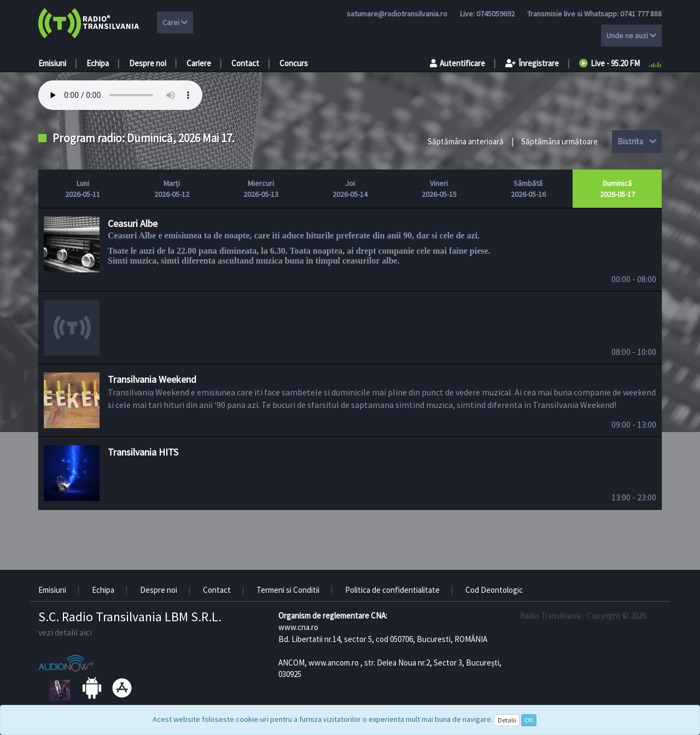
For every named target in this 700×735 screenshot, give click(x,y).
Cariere (199, 63)
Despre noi (148, 63)
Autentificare (457, 63)
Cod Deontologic (494, 590)
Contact (245, 63)
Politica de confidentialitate (392, 590)
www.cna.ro (298, 627)
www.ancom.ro (334, 663)
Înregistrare (532, 63)
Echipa (98, 63)
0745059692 (495, 14)
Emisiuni (52, 63)
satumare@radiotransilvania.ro (397, 14)
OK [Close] (529, 720)
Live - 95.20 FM (609, 63)
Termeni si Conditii (288, 590)
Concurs (294, 63)
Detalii (507, 720)
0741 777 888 (641, 14)
